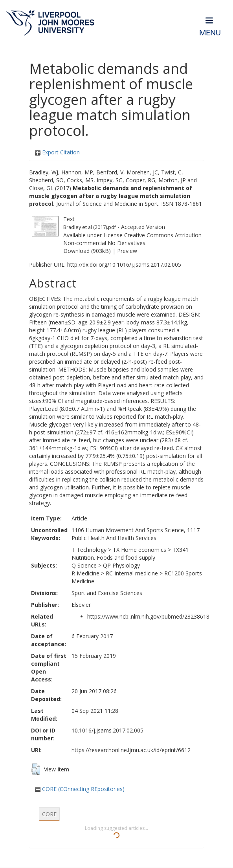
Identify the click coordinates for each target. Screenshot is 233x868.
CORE (49, 814)
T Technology (89, 550)
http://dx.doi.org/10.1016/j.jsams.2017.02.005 (124, 265)
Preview (127, 251)
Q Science (84, 565)
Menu (210, 33)
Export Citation (57, 152)
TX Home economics (139, 550)
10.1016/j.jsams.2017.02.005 (107, 730)
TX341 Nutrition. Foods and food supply (130, 554)
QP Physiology (121, 565)
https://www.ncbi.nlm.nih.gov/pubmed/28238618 (148, 616)
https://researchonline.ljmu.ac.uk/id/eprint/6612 (131, 750)
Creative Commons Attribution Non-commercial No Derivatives (132, 239)
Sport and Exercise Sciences (107, 593)
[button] (36, 769)
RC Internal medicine (132, 573)
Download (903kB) (87, 251)
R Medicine (85, 573)
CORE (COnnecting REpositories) (80, 789)
